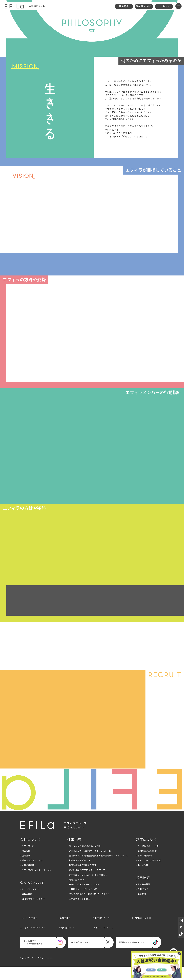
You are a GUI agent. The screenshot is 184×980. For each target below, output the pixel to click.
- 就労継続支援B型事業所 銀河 (82, 878)
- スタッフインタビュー (32, 902)
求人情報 (149, 969)
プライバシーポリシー (105, 940)
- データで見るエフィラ (32, 873)
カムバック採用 (28, 931)
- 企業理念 (25, 868)
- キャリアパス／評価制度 (148, 873)
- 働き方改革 (142, 878)
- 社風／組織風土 (28, 878)
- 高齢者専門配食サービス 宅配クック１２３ (88, 907)
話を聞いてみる (144, 6)
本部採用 (65, 931)
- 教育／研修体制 (144, 868)
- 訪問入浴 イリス (76, 892)
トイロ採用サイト (145, 931)
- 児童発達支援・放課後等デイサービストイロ (89, 864)
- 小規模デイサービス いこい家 (82, 902)
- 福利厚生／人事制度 (146, 864)
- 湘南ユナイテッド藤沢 (79, 911)
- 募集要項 (141, 907)
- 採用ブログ (142, 902)
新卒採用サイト (103, 931)
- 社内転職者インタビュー (33, 911)
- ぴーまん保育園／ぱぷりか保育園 (84, 859)
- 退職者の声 (26, 907)
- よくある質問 (143, 897)
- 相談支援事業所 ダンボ (79, 873)
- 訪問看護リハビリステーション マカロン (87, 887)
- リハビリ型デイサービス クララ (83, 897)
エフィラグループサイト (33, 940)
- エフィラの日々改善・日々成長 (36, 883)
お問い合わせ (68, 940)
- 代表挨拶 (25, 864)
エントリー (164, 6)
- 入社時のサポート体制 (147, 859)
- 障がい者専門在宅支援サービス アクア (86, 883)
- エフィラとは (27, 859)
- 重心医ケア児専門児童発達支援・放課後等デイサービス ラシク (98, 868)
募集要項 (124, 6)
